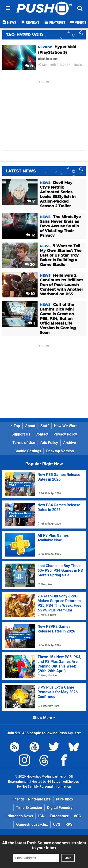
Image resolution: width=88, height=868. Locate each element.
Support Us (21, 434)
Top (15, 426)
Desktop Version (60, 451)
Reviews (80, 65)
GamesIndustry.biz (32, 824)
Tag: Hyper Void (24, 35)
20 (30, 265)
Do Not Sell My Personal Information (44, 787)
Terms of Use (24, 443)
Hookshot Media (39, 777)
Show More (44, 718)
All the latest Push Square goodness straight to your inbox (44, 845)
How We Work (66, 426)
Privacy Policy (65, 434)
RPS (69, 824)
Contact (42, 434)
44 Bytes (54, 782)
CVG (57, 824)
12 (30, 235)
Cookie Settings (28, 451)
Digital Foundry (60, 808)
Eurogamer (59, 816)
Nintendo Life (39, 799)
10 (30, 294)
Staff (45, 426)
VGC (77, 816)
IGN (41, 816)
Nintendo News (20, 816)
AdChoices (71, 782)
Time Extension (29, 808)
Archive (70, 443)
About (30, 426)
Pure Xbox (65, 799)
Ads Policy (49, 443)
